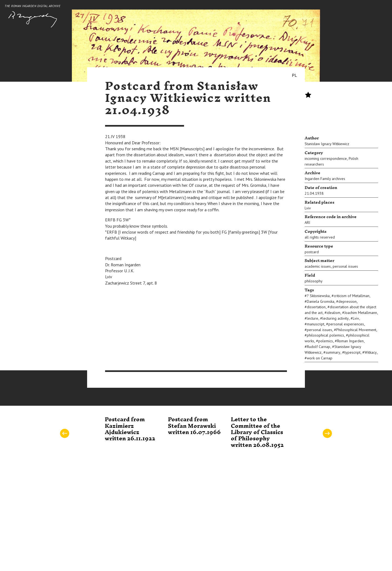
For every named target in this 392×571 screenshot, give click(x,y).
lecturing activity (336, 318)
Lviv (308, 208)
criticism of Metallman (352, 296)
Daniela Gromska (321, 301)
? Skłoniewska (318, 296)
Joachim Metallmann (361, 313)
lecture (313, 318)
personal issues (345, 266)
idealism (333, 313)
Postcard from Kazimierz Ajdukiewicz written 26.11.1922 (130, 429)
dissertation (316, 307)
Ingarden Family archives (325, 179)
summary (333, 352)
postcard (312, 252)
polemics (326, 341)
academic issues (318, 266)
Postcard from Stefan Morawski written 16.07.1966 (194, 426)
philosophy (314, 281)
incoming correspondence (326, 158)
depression (347, 301)
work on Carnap (320, 358)
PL (294, 75)
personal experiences (346, 324)
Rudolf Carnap (318, 347)
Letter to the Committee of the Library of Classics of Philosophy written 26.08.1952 (257, 432)
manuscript (316, 324)
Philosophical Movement (356, 330)
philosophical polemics (325, 335)
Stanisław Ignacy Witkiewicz (327, 144)
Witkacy (371, 352)
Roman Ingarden (350, 341)
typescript (352, 352)
